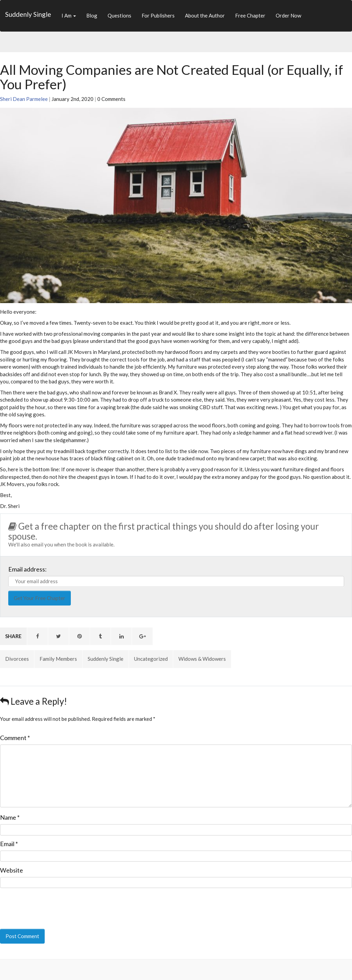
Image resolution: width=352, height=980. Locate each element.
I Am (69, 15)
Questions (119, 15)
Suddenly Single (28, 14)
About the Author (205, 15)
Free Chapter (250, 15)
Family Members (58, 659)
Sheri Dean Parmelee (24, 99)
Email (9, 844)
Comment (15, 738)
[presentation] (47, 904)
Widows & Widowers (202, 659)
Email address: (27, 569)
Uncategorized (151, 659)
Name (10, 817)
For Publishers (158, 15)
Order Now (288, 15)
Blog (92, 15)
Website (12, 870)
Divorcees (17, 659)
